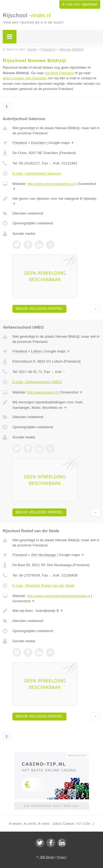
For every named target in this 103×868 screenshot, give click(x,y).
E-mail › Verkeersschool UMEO (37, 382)
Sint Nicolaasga (43, 555)
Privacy (62, 857)
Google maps (61, 143)
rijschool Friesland (59, 73)
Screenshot (71, 392)
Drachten (38, 143)
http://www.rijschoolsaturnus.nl (51, 184)
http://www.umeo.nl (42, 392)
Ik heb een (80, 4)
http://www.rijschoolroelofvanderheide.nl (59, 596)
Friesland (20, 143)
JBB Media (47, 857)
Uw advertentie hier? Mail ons (51, 806)
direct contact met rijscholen (25, 78)
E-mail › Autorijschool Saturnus (37, 173)
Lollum (36, 351)
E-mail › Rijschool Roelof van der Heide (44, 585)
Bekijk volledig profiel (39, 309)
